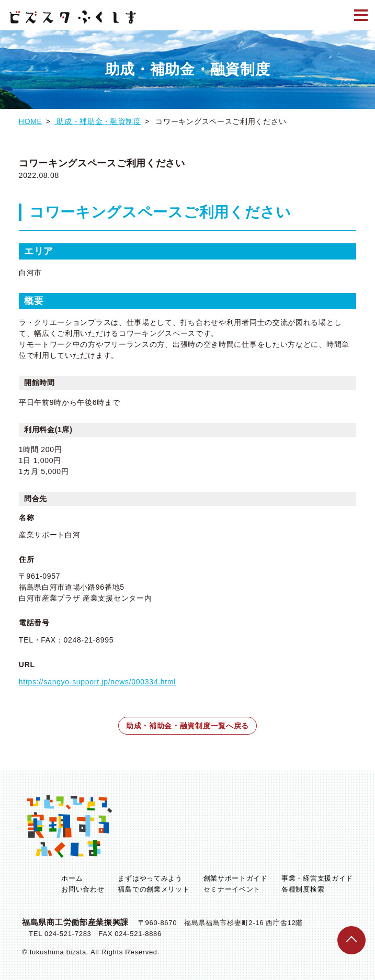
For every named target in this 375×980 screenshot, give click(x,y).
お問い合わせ (83, 890)
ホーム (72, 879)
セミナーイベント (232, 890)
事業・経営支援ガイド (317, 879)
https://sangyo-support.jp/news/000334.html (97, 682)
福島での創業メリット (154, 890)
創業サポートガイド (236, 879)
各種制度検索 (303, 890)
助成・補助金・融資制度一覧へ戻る (187, 726)
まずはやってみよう (150, 879)
